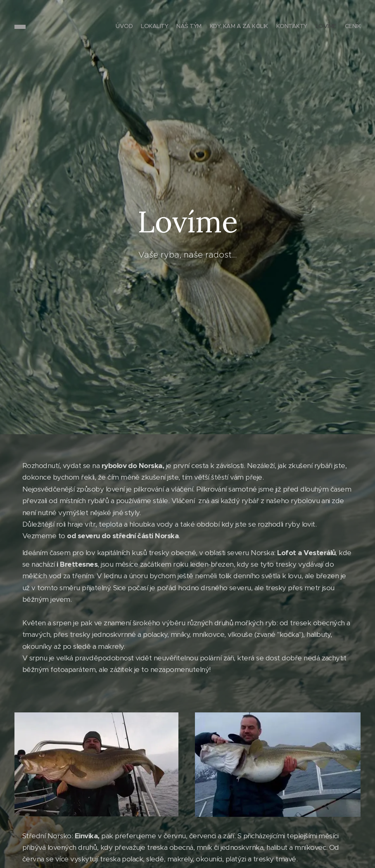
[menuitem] (312, 27)
